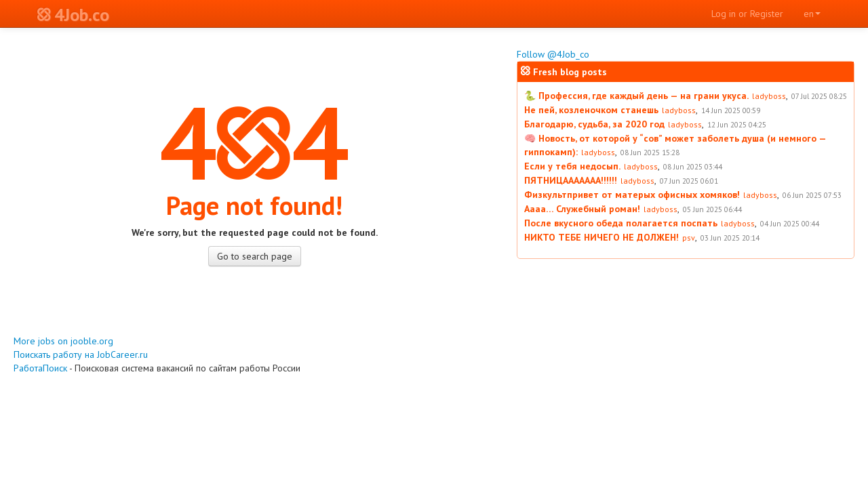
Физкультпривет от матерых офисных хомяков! (632, 195)
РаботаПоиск (40, 368)
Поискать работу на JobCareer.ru (81, 354)
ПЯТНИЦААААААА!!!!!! (571, 180)
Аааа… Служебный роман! (582, 209)
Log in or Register (747, 14)
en (812, 14)
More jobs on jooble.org (63, 341)
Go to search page (255, 256)
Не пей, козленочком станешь (591, 110)
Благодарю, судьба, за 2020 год (594, 124)
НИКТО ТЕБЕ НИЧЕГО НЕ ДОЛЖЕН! (601, 237)
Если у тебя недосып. (572, 166)
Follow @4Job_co (553, 54)
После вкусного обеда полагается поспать (621, 223)
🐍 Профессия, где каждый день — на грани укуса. (636, 96)
